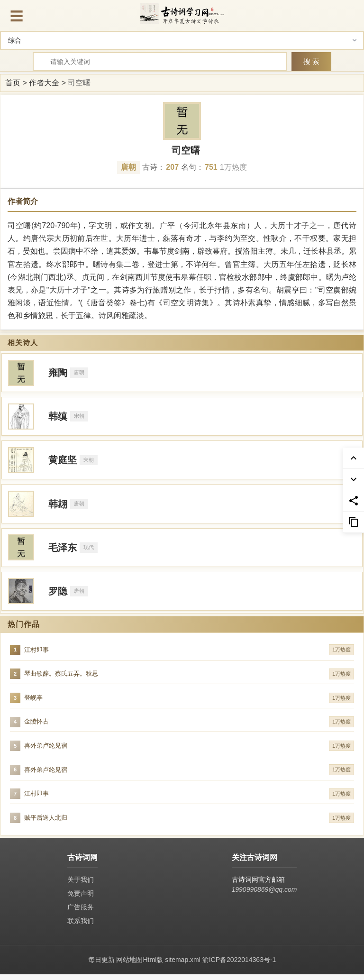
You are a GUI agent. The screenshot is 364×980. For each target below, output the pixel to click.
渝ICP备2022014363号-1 (239, 965)
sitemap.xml (183, 965)
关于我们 (81, 885)
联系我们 (81, 926)
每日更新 (101, 965)
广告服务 (81, 913)
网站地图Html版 (140, 965)
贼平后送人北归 (46, 823)
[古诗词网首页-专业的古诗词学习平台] (182, 13)
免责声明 (81, 899)
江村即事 (36, 652)
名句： (199, 167)
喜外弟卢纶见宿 (46, 750)
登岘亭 (33, 701)
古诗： (160, 167)
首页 (13, 83)
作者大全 (44, 83)
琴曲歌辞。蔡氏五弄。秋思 (61, 677)
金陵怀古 (36, 726)
